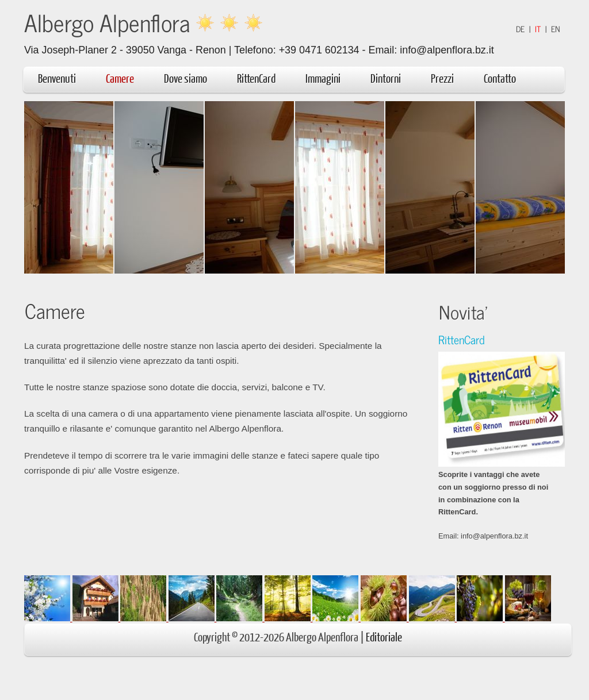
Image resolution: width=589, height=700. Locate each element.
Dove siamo (186, 78)
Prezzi (442, 78)
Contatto (500, 78)
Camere (120, 78)
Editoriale (384, 636)
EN (556, 29)
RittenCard (256, 78)
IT (538, 29)
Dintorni (391, 78)
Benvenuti (57, 78)
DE (520, 29)
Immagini (323, 78)
